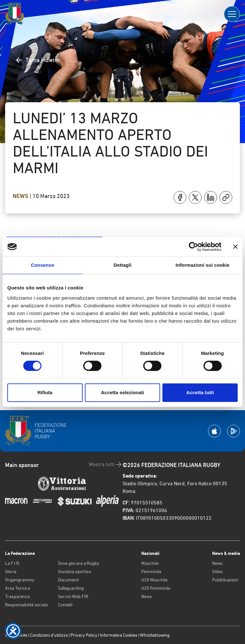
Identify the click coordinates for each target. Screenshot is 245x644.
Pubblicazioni (225, 580)
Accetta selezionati (122, 392)
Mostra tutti (106, 464)
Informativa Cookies (119, 635)
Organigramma (20, 580)
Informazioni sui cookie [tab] (202, 265)
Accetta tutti (200, 392)
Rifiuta (45, 392)
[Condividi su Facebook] (180, 197)
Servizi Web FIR (73, 596)
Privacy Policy (84, 635)
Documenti (68, 580)
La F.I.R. (13, 563)
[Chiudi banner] (235, 247)
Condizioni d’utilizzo (49, 635)
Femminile (151, 571)
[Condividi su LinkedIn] (211, 197)
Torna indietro (37, 60)
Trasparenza (17, 596)
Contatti (65, 605)
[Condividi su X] (195, 197)
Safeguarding (71, 588)
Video (217, 571)
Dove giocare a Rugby (79, 563)
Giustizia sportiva (74, 571)
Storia (11, 571)
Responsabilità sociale (26, 605)
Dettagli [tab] (122, 265)
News (21, 196)
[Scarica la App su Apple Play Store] (214, 431)
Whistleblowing (155, 635)
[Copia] (226, 197)
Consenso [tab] (43, 265)
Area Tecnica (18, 588)
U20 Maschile (154, 580)
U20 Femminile (156, 588)
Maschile (150, 563)
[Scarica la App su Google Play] (234, 431)
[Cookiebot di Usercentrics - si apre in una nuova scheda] (193, 247)
